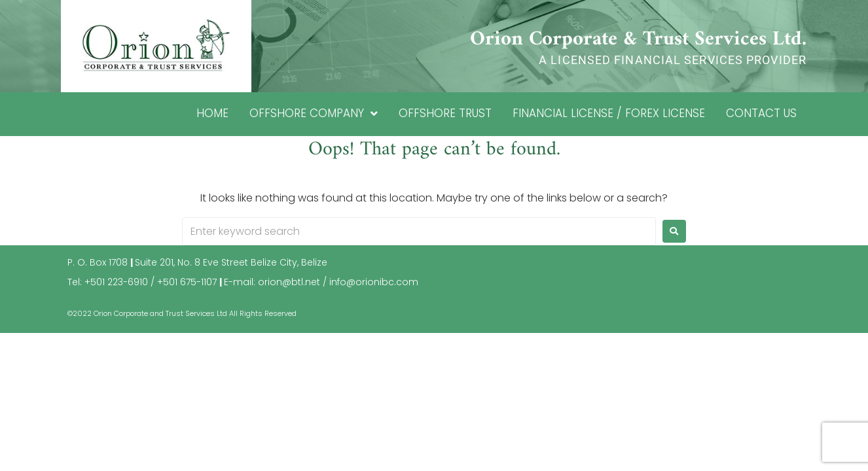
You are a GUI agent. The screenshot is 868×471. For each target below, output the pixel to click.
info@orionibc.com (374, 282)
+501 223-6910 (116, 282)
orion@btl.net (289, 282)
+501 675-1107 (187, 282)
